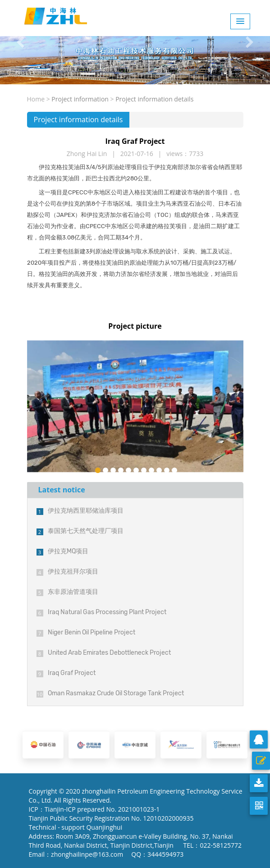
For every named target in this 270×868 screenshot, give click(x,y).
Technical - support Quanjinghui (77, 827)
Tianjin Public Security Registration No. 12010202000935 (111, 818)
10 (167, 470)
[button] (20, 42)
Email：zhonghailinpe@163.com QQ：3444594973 (106, 854)
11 (174, 470)
